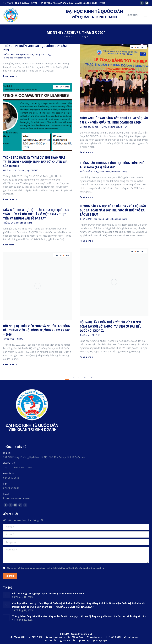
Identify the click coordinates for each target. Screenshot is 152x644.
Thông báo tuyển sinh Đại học (17, 58)
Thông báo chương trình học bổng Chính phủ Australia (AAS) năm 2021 (112, 165)
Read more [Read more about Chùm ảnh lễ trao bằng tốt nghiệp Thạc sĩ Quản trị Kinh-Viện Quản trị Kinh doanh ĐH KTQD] (87, 152)
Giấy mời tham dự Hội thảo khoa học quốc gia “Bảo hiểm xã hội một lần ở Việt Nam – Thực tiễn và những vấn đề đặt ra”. (36, 214)
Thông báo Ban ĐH (25, 55)
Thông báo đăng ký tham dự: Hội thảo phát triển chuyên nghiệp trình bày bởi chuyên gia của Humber (35, 162)
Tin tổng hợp (114, 127)
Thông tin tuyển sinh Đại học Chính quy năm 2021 (35, 48)
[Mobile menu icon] (146, 15)
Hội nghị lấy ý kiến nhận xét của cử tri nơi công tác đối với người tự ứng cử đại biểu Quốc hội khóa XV (111, 326)
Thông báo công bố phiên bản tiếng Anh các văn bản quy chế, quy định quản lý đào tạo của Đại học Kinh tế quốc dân (79, 616)
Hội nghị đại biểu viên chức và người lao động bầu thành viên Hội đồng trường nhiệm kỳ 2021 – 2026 (37, 330)
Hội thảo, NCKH (10, 170)
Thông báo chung (42, 55)
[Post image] (6, 595)
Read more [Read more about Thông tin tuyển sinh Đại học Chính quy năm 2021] (10, 76)
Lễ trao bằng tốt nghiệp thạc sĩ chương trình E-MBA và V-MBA (48, 594)
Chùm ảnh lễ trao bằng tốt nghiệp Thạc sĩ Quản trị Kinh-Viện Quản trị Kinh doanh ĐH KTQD (114, 120)
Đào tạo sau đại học (89, 127)
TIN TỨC (124, 127)
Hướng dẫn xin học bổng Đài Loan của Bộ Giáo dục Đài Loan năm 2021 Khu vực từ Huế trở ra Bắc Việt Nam (113, 210)
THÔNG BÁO (9, 55)
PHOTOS (103, 127)
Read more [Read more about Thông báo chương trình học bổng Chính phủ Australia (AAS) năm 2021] (87, 197)
